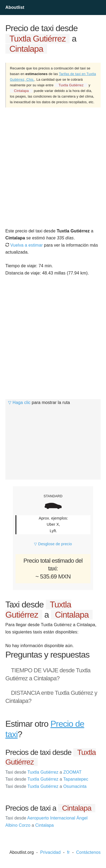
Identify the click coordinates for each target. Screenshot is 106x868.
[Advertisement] (53, 167)
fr (68, 852)
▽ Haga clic (19, 403)
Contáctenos (88, 852)
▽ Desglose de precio (53, 544)
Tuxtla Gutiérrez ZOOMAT (43, 772)
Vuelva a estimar (24, 245)
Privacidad (50, 852)
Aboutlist (15, 7)
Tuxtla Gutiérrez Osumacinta (46, 786)
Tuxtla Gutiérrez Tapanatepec (47, 779)
